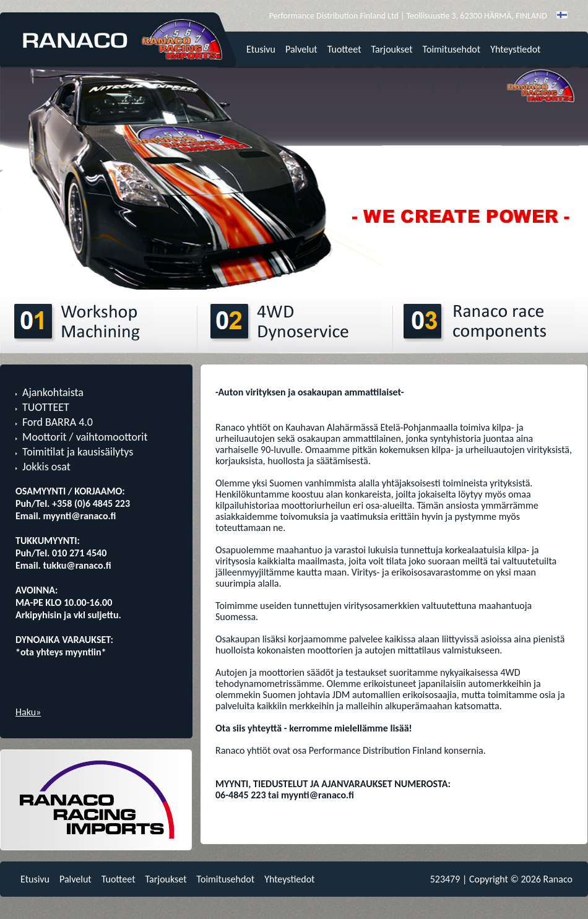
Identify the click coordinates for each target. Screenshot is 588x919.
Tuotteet (344, 49)
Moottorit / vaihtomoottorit (85, 437)
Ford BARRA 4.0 (58, 422)
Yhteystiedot (515, 49)
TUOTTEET (46, 407)
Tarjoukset (392, 49)
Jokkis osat (46, 467)
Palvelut (301, 49)
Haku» (28, 712)
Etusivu (261, 49)
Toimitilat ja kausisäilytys (78, 452)
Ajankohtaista (53, 392)
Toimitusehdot (452, 49)
